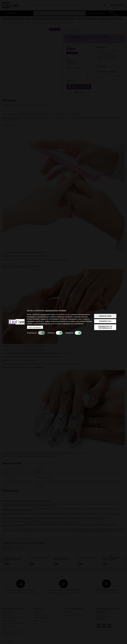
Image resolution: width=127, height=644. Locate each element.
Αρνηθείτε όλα (105, 321)
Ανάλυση (55, 333)
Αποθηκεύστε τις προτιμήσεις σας (105, 327)
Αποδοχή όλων (105, 316)
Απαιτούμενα (36, 333)
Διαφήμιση (73, 333)
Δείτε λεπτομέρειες (35, 327)
